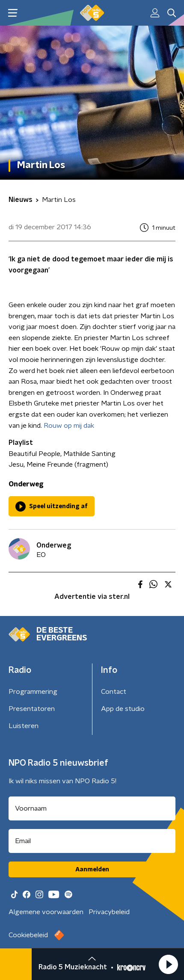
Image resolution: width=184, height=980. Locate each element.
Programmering (33, 692)
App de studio (123, 709)
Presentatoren (32, 709)
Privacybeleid (109, 912)
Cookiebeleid (28, 935)
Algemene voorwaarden (46, 912)
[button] (168, 964)
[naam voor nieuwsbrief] (92, 808)
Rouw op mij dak (69, 426)
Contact (114, 692)
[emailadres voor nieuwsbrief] (92, 841)
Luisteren (24, 726)
